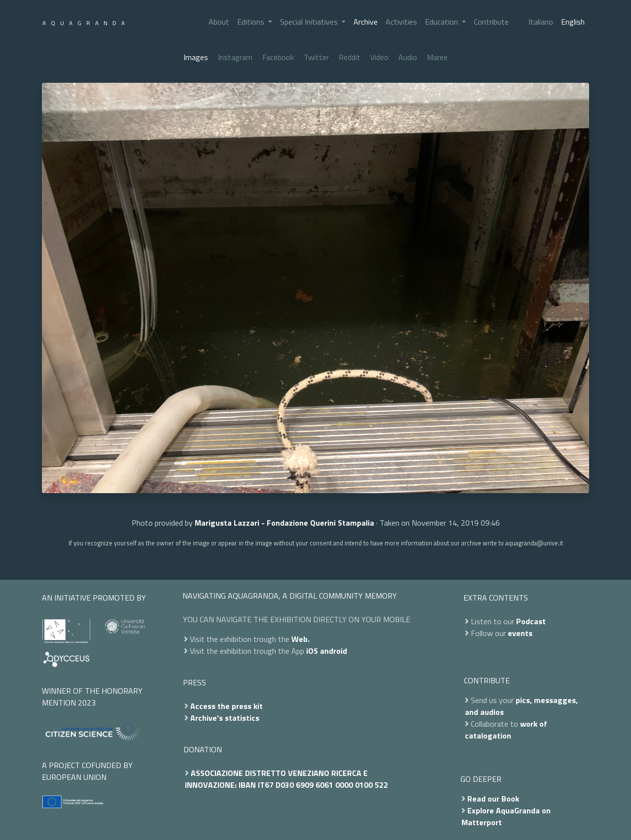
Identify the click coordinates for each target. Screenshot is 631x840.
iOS (312, 651)
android (333, 651)
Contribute (491, 22)
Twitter (316, 57)
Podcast (531, 621)
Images (196, 57)
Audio (408, 57)
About (219, 22)
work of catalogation (506, 730)
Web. (300, 639)
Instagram (235, 57)
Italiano (541, 22)
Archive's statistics (225, 718)
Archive (366, 22)
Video (379, 57)
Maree (437, 57)
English (573, 22)
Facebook (278, 57)
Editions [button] (252, 22)
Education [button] (442, 22)
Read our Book (493, 799)
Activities (401, 22)
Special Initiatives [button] (310, 22)
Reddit (350, 57)
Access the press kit (227, 706)
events (520, 633)
